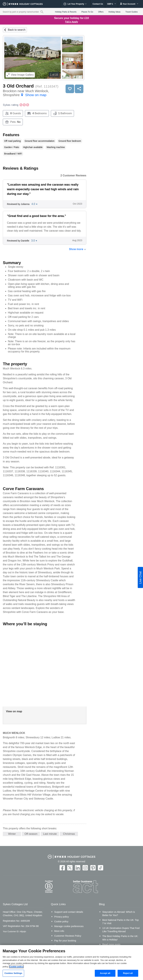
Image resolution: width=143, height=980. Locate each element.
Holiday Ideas (115, 12)
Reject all (128, 973)
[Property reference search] (42, 12)
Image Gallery (20, 75)
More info (59, 931)
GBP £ (112, 4)
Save (70, 89)
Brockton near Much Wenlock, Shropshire (26, 93)
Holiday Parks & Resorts (66, 12)
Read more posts (111, 944)
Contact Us (98, 4)
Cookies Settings (13, 973)
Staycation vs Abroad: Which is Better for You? (119, 914)
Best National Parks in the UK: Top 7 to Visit (120, 922)
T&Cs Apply (72, 22)
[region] (71, 963)
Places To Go (87, 12)
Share (79, 89)
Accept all (105, 973)
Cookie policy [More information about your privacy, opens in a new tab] (16, 967)
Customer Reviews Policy (68, 936)
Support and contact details (69, 912)
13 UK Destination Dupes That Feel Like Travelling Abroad (121, 930)
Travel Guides (131, 12)
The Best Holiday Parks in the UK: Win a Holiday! (120, 938)
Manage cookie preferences (69, 926)
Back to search (17, 30)
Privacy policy (61, 917)
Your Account (129, 4)
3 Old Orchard (18, 86)
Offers (101, 12)
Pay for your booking (65, 941)
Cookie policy (61, 921)
